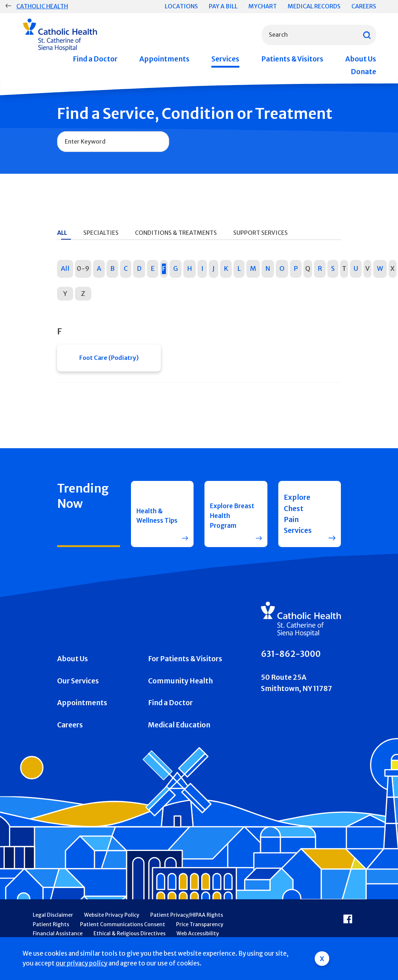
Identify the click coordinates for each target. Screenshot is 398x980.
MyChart (263, 6)
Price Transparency (200, 928)
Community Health (180, 685)
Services (225, 59)
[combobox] (319, 35)
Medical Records (314, 6)
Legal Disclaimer (53, 919)
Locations (181, 6)
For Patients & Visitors (185, 663)
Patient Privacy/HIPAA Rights (187, 919)
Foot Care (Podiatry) (109, 360)
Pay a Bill (223, 6)
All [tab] (62, 233)
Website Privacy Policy (112, 919)
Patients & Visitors (292, 59)
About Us (361, 59)
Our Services (78, 685)
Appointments (164, 59)
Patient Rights (51, 928)
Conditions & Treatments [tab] (176, 233)
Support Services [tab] (260, 233)
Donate (363, 72)
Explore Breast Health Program (225, 518)
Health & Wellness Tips (152, 518)
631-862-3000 (291, 658)
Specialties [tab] (101, 233)
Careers (364, 6)
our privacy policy (81, 963)
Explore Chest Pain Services (298, 518)
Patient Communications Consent (123, 928)
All (65, 268)
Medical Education (179, 729)
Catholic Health (42, 6)
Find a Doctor (95, 59)
